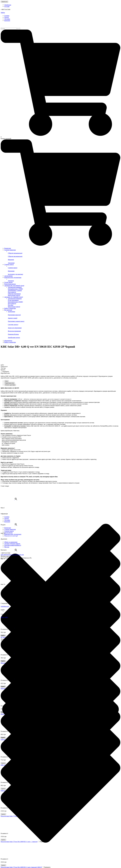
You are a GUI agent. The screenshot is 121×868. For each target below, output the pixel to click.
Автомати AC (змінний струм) (14, 297)
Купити (3, 865)
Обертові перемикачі (14, 294)
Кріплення (64, 270)
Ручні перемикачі (13, 300)
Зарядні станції (64, 317)
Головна (7, 16)
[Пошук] (18, 29)
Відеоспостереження (64, 330)
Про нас (7, 547)
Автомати (64, 280)
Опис (6, 381)
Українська (4, 2)
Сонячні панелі (9, 264)
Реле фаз (11, 305)
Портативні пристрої (64, 314)
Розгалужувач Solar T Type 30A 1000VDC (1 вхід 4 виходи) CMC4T (21, 867)
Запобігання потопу (64, 337)
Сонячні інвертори (10, 250)
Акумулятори (8, 276)
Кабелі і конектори (10, 308)
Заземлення (11, 312)
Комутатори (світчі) (14, 295)
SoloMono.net (5, 606)
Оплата (7, 17)
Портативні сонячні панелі (64, 320)
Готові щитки (8, 282)
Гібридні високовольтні (64, 256)
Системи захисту (64, 324)
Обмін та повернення (11, 542)
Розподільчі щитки (10, 284)
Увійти (3, 13)
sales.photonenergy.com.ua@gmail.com (12, 555)
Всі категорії (8, 310)
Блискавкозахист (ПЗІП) (15, 289)
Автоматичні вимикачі (15, 287)
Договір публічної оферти (12, 544)
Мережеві (64, 259)
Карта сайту (4, 617)
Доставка (7, 19)
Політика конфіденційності (13, 545)
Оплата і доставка (10, 385)
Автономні (64, 262)
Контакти (7, 21)
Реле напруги (12, 292)
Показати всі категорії (11, 536)
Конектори (8, 248)
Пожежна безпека (64, 333)
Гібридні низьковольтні (64, 252)
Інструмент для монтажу (64, 273)
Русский (7, 6)
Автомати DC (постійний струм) (14, 286)
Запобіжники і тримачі (15, 290)
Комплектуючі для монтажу (13, 277)
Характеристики (10, 383)
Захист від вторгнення (64, 327)
